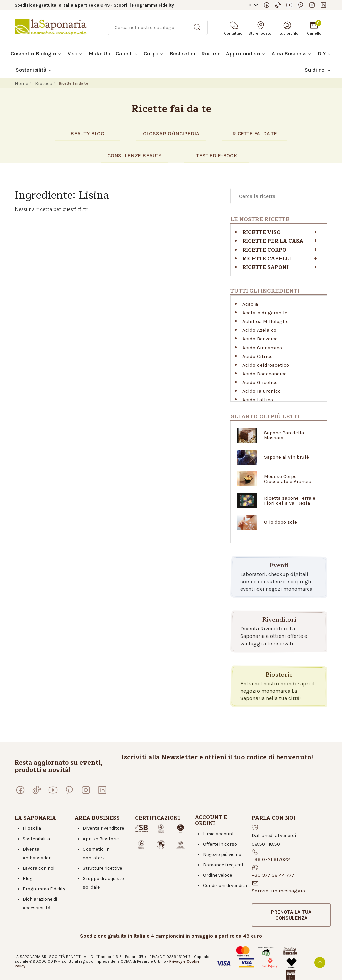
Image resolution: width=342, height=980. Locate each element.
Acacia (250, 304)
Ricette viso (262, 233)
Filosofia (32, 828)
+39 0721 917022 (271, 859)
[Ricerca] (158, 27)
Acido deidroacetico (266, 365)
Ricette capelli (267, 259)
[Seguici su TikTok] (278, 5)
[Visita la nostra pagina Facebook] (267, 5)
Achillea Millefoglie (266, 321)
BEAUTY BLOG (87, 134)
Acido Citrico (258, 356)
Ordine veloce (218, 875)
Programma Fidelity (44, 889)
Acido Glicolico (260, 382)
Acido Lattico (258, 400)
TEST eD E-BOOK (217, 155)
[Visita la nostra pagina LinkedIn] (323, 5)
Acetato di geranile (265, 313)
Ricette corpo (264, 250)
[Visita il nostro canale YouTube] (289, 5)
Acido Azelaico (259, 330)
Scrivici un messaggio (278, 891)
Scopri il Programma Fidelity (144, 5)
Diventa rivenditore (103, 828)
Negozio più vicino (222, 854)
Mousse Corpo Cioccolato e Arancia (288, 479)
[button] (291, 915)
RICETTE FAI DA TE (255, 134)
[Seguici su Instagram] (312, 5)
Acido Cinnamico (262, 348)
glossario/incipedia (171, 134)
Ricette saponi (266, 267)
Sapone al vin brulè (286, 457)
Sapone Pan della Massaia (284, 435)
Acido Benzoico (260, 339)
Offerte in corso (220, 844)
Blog (28, 878)
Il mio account (219, 834)
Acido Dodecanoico (265, 374)
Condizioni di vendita (225, 886)
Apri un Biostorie (101, 839)
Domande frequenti (224, 865)
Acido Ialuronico (262, 391)
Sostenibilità (36, 839)
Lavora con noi (39, 868)
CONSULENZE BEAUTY (134, 155)
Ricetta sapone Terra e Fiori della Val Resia (290, 501)
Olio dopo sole (280, 522)
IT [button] (250, 5)
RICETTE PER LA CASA (273, 241)
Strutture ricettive (102, 868)
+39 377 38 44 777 (273, 875)
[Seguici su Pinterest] (301, 5)
